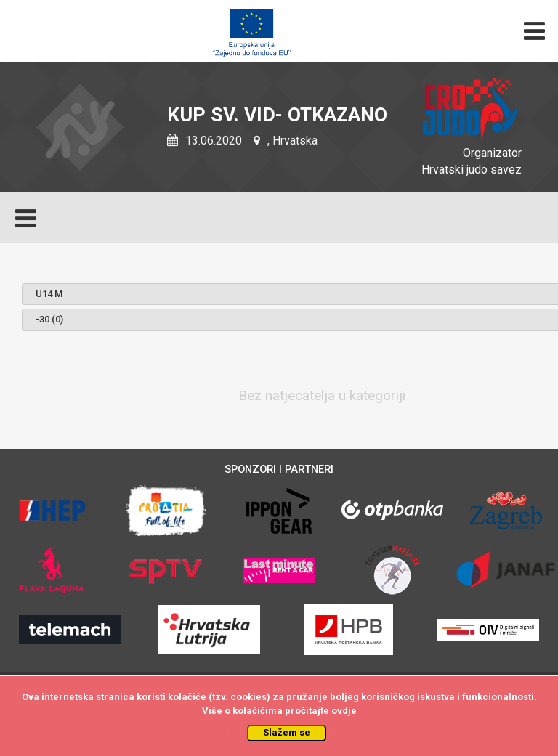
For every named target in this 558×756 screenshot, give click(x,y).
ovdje (344, 711)
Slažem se (287, 732)
